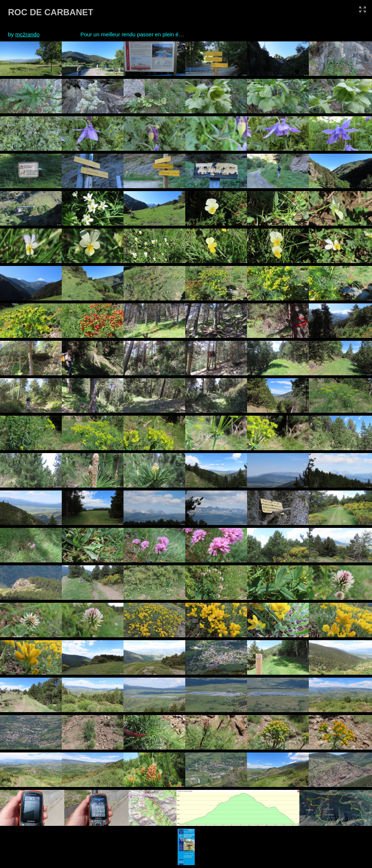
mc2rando (27, 34)
